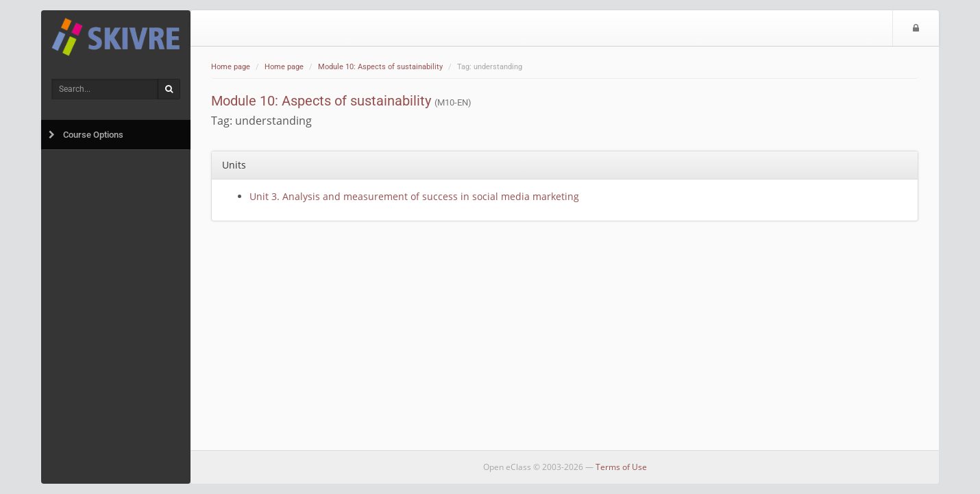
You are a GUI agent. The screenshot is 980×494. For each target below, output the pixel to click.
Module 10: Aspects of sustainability (380, 67)
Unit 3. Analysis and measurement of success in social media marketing (414, 196)
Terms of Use (621, 467)
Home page (231, 67)
